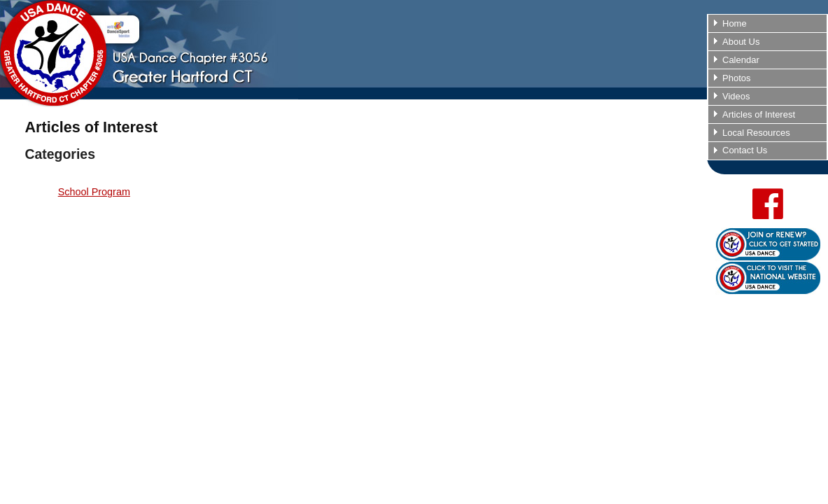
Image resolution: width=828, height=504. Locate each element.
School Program (94, 192)
